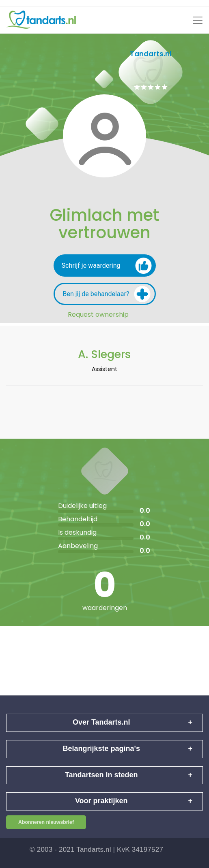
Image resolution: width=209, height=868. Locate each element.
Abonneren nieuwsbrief (46, 822)
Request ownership (98, 315)
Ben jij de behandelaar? (107, 294)
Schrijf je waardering (107, 266)
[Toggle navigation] (198, 20)
